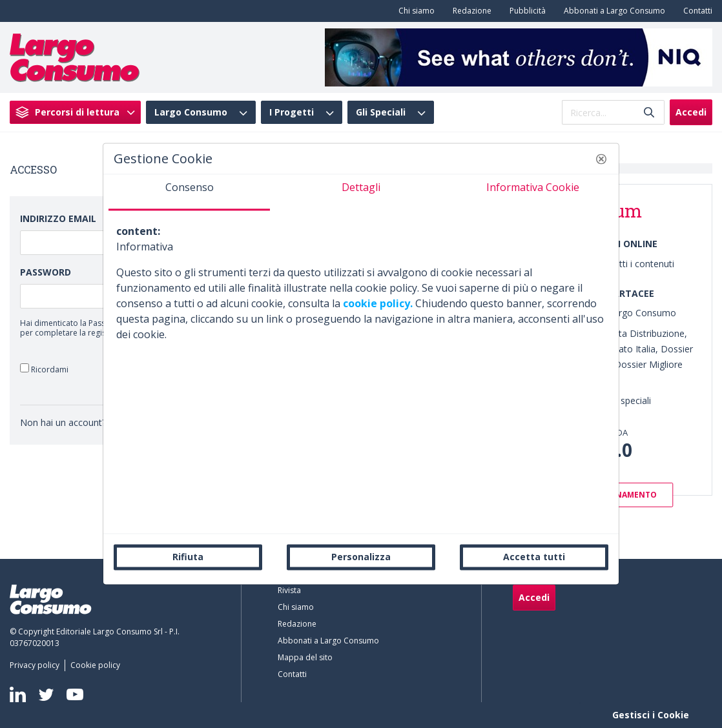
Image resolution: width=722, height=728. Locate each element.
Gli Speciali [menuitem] (381, 112)
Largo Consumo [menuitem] (191, 112)
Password (46, 272)
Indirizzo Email (58, 218)
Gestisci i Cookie (651, 715)
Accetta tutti (534, 557)
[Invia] (649, 113)
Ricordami (44, 369)
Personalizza (361, 557)
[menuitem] (414, 11)
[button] (601, 159)
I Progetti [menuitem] (292, 112)
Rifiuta (188, 557)
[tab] (189, 192)
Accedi (691, 112)
